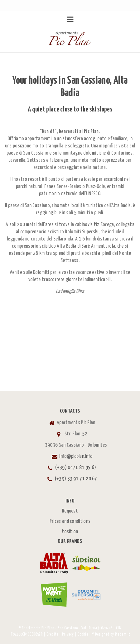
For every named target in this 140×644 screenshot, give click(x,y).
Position (70, 532)
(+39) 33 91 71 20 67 (76, 479)
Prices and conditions (70, 521)
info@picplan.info (76, 456)
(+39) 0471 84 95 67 (76, 468)
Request (70, 511)
